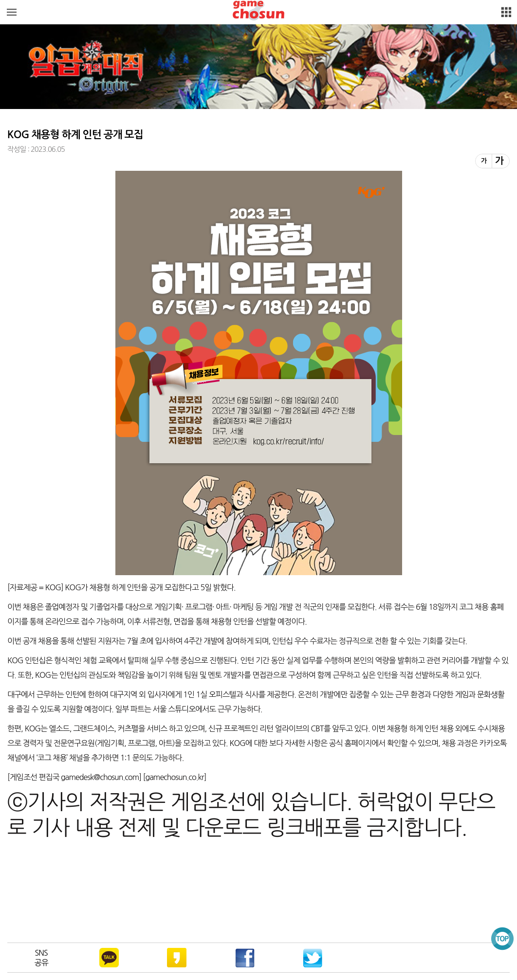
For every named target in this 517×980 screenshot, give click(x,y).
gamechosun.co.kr (174, 777)
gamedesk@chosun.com (99, 777)
